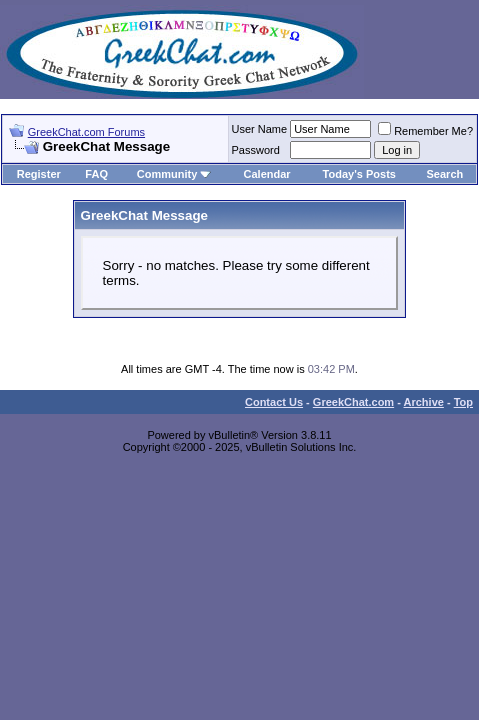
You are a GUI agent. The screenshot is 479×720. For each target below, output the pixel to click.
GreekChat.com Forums (86, 132)
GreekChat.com (353, 402)
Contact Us (274, 402)
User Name (260, 129)
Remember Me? (425, 131)
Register (39, 174)
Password (256, 150)
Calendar (267, 174)
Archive (424, 402)
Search (445, 174)
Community (174, 174)
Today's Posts (359, 174)
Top (463, 402)
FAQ (96, 174)
